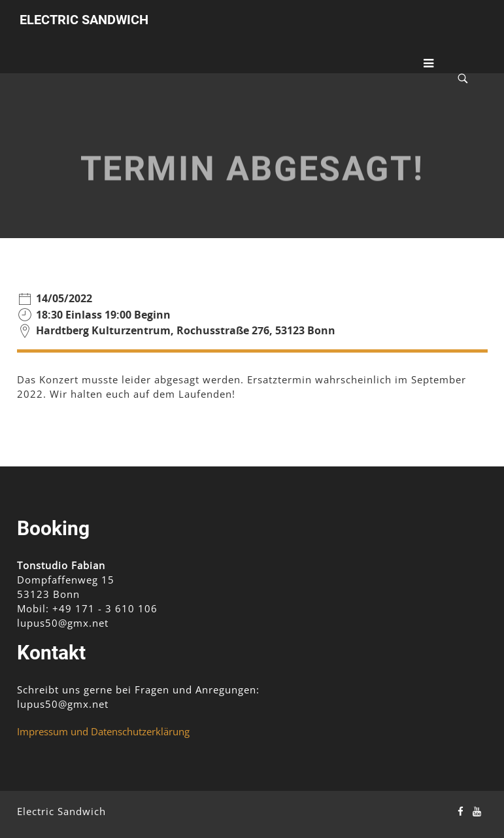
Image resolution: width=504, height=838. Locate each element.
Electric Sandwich (84, 20)
